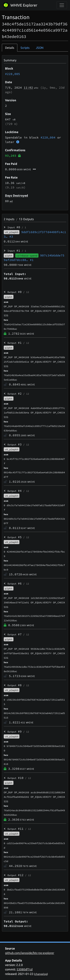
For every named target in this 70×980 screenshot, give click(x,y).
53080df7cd (25, 969)
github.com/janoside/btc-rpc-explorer (30, 953)
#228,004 (48, 137)
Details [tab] (10, 48)
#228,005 (13, 74)
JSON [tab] (40, 48)
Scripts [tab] (25, 48)
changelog (41, 974)
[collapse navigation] (62, 5)
